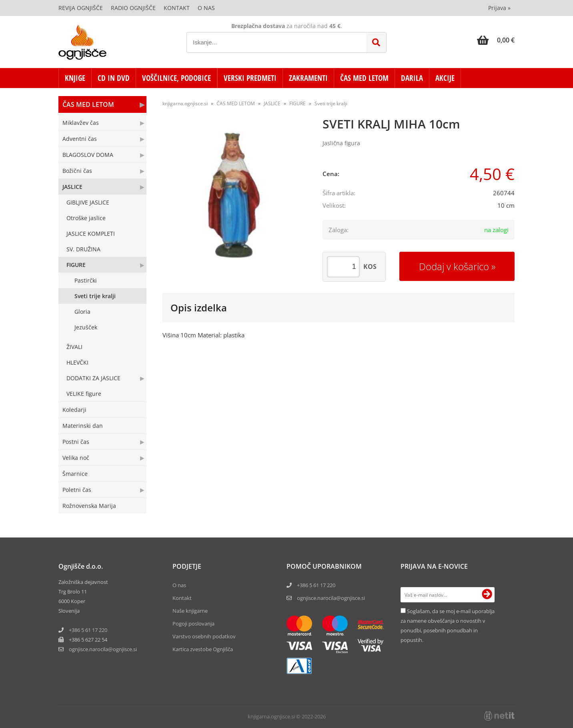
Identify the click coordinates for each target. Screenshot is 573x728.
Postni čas (76, 442)
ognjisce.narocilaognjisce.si (103, 649)
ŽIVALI (74, 347)
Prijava (499, 8)
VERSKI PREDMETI (250, 78)
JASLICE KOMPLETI (91, 234)
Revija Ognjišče (81, 8)
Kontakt (177, 8)
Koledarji (74, 410)
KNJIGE (75, 78)
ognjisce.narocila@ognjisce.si (331, 598)
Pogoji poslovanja (193, 624)
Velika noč (76, 458)
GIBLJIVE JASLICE (88, 202)
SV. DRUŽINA (83, 249)
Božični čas (77, 171)
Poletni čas (77, 490)
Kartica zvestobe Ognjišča (203, 649)
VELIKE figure (84, 394)
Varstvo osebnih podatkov (204, 636)
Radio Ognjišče (133, 8)
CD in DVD (114, 78)
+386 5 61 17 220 (88, 630)
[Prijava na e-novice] (487, 595)
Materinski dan (83, 426)
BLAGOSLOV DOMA (88, 155)
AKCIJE (445, 78)
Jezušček (86, 327)
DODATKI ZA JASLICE (93, 378)
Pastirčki (86, 280)
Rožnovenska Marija (89, 506)
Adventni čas (80, 139)
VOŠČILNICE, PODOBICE (176, 78)
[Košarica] (496, 40)
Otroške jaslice (86, 218)
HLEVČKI (77, 362)
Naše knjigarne (190, 611)
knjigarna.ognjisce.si (185, 103)
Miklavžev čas (81, 123)
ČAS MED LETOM (364, 78)
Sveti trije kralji (95, 296)
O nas (206, 8)
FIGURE (76, 265)
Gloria (82, 312)
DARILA (412, 78)
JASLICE (72, 187)
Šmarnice (75, 474)
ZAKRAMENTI (308, 78)
